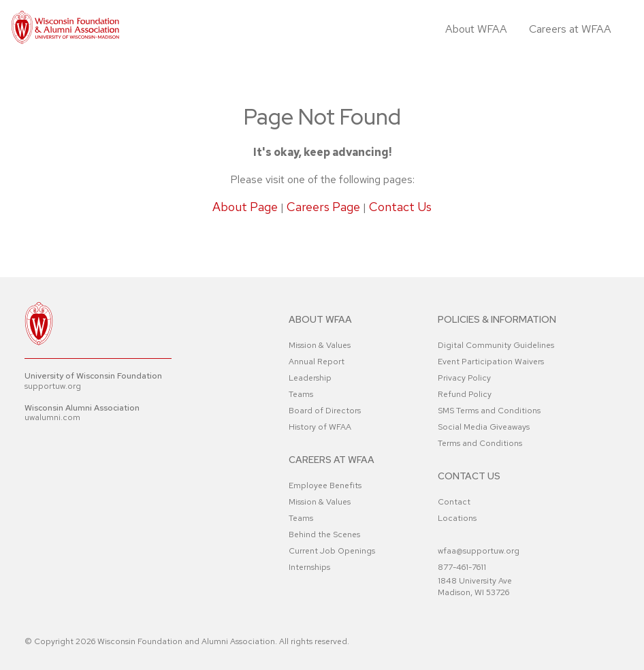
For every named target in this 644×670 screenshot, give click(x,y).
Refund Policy (465, 394)
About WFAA (476, 29)
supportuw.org (53, 386)
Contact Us (400, 207)
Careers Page (323, 207)
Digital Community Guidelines (496, 345)
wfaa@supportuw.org (479, 551)
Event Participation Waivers (491, 362)
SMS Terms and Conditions (489, 411)
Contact (454, 502)
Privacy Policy (464, 378)
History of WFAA (320, 427)
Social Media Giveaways (484, 427)
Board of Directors (325, 411)
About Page (245, 207)
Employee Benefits (325, 485)
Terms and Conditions (480, 443)
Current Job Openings (332, 551)
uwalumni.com (52, 417)
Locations (457, 518)
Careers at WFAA (570, 29)
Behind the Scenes (324, 535)
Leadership (310, 378)
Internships (309, 567)
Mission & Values (320, 345)
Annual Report (317, 362)
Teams (301, 394)
